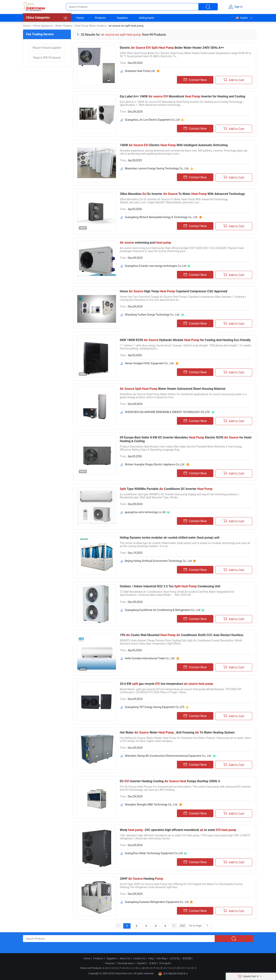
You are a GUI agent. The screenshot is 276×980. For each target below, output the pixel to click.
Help (151, 959)
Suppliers (122, 18)
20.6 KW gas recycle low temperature (166, 684)
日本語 (153, 963)
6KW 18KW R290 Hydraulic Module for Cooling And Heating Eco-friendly (185, 340)
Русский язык (126, 963)
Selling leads (147, 18)
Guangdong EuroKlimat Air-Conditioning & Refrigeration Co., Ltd (162, 610)
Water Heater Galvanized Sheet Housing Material (173, 389)
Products (100, 18)
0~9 (194, 968)
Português (165, 963)
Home (80, 18)
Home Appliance (43, 26)
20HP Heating (141, 879)
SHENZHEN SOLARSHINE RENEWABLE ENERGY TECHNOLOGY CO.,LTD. (168, 412)
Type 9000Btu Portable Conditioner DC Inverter (166, 489)
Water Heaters (64, 26)
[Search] (207, 926)
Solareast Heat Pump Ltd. (140, 71)
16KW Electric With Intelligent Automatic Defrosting (174, 145)
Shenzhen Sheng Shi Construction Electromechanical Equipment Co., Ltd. (168, 756)
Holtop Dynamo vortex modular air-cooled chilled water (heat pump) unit (170, 538)
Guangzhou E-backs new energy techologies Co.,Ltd (155, 266)
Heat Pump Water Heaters (90, 26)
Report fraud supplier (47, 48)
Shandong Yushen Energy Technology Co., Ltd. (152, 315)
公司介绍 (174, 959)
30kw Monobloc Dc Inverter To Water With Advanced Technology (182, 194)
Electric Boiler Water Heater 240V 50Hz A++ (172, 48)
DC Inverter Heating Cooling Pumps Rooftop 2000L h (170, 781)
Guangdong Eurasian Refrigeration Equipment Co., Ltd (157, 902)
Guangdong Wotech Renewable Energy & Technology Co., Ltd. (161, 217)
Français (110, 963)
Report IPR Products (47, 58)
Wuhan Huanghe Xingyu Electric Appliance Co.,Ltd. (155, 464)
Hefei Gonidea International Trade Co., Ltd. (150, 658)
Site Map (161, 959)
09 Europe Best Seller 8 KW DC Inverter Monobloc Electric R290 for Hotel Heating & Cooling (186, 439)
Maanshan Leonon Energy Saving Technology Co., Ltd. (157, 168)
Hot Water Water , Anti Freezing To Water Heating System (177, 732)
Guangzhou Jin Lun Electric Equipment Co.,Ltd (152, 120)
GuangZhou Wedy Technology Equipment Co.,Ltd (154, 853)
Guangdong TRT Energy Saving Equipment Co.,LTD (155, 707)
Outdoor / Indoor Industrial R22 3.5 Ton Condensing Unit (170, 586)
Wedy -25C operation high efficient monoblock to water (178, 830)
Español (141, 963)
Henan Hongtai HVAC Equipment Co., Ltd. (149, 363)
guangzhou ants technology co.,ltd (145, 512)
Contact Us (139, 959)
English (242, 18)
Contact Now (195, 80)
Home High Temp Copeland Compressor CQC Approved (174, 291)
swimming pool (145, 243)
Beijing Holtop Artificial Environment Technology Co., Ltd (158, 561)
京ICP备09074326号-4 (173, 974)
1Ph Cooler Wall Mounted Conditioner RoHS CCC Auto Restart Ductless (182, 635)
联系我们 (188, 959)
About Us (125, 959)
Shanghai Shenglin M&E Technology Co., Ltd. (151, 804)
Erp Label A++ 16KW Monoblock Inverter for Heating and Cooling (182, 96)
